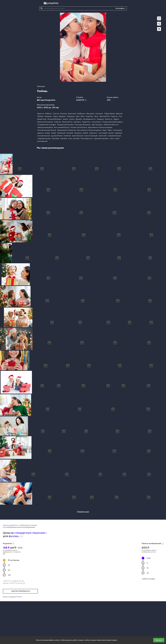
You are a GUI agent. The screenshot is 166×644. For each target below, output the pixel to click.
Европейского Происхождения (100, 127)
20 (148, 613)
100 (9, 615)
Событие (57, 122)
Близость (109, 119)
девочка (41, 133)
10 (14, 600)
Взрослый (72, 114)
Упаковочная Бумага (45, 127)
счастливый (103, 133)
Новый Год (86, 122)
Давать (116, 119)
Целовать (77, 122)
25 (9, 605)
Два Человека (97, 125)
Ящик (104, 130)
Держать (62, 116)
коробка (64, 138)
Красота (41, 114)
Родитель (89, 116)
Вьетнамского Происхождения (89, 130)
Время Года (42, 119)
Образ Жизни (110, 114)
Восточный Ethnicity (62, 127)
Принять (159, 640)
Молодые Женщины (83, 125)
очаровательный (114, 136)
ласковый (55, 138)
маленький (61, 133)
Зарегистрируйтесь (11, 565)
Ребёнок (48, 114)
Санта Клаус (96, 122)
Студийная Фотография (47, 125)
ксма (70, 138)
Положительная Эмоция (47, 130)
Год (120, 116)
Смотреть (99, 114)
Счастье (56, 114)
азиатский (103, 136)
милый (47, 133)
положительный (44, 136)
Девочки (119, 114)
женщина (78, 133)
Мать (83, 116)
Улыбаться (81, 114)
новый (53, 133)
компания (67, 136)
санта (112, 138)
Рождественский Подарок (113, 122)
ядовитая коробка (101, 138)
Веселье (64, 114)
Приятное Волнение (45, 122)
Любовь (40, 116)
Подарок (100, 119)
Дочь (96, 116)
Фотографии (120, 8)
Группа (72, 119)
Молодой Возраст (55, 119)
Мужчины (48, 116)
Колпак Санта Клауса (79, 127)
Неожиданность (89, 119)
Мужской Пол (67, 122)
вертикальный (78, 136)
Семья (55, 116)
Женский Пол (105, 116)
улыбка (85, 133)
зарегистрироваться (20, 631)
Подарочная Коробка (65, 125)
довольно (93, 133)
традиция (118, 133)
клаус (117, 138)
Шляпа (65, 119)
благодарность (87, 138)
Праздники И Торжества (67, 130)
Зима (78, 116)
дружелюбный (57, 136)
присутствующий (91, 136)
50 (9, 610)
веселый (70, 133)
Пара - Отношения (115, 130)
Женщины (90, 114)
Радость (114, 116)
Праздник (71, 116)
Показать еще (83, 552)
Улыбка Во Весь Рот (111, 125)
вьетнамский (42, 141)
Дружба (79, 119)
